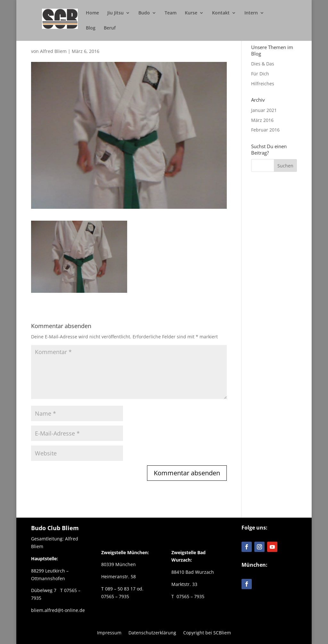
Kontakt (221, 13)
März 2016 (262, 120)
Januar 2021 (264, 110)
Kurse (191, 13)
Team (171, 13)
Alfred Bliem (53, 51)
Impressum (109, 632)
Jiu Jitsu (115, 13)
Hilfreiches (263, 84)
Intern (251, 13)
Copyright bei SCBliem (207, 632)
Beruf (110, 28)
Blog (91, 28)
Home (92, 13)
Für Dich (260, 74)
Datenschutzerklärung (152, 632)
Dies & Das (263, 64)
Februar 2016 (265, 130)
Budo (144, 13)
